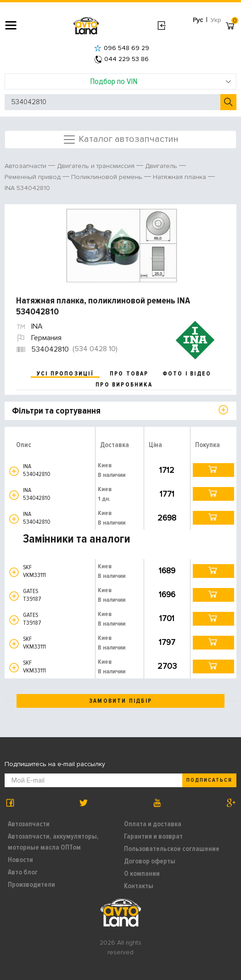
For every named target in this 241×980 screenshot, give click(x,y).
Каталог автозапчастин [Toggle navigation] (120, 140)
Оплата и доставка (153, 824)
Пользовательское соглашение (172, 849)
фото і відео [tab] (187, 374)
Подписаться (209, 780)
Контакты (139, 886)
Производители (31, 885)
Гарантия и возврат (153, 836)
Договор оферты (150, 861)
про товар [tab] (129, 374)
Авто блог (23, 872)
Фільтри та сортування (56, 411)
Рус (198, 20)
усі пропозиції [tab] (65, 374)
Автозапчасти (29, 824)
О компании (142, 874)
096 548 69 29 (122, 48)
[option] (122, 246)
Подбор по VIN (161, 81)
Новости (20, 860)
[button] (14, 471)
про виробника (124, 385)
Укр (216, 20)
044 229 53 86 (122, 59)
